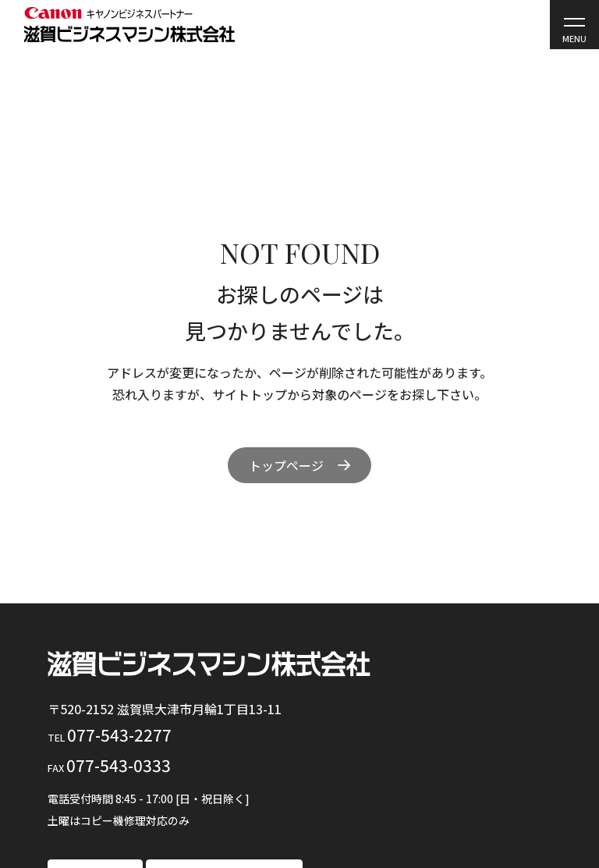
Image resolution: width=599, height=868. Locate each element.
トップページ (286, 465)
